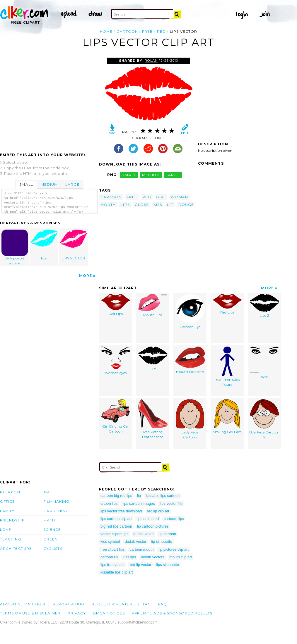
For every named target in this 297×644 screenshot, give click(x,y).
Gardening (56, 511)
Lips (153, 358)
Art (47, 492)
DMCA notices (109, 613)
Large (72, 184)
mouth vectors (153, 557)
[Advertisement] (49, 101)
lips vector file (171, 503)
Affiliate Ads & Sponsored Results (172, 613)
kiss (158, 205)
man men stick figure (227, 367)
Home (106, 31)
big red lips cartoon (116, 526)
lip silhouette (162, 541)
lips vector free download (121, 511)
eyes (264, 363)
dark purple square (15, 247)
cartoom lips (174, 519)
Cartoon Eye (190, 311)
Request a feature (113, 604)
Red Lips (116, 305)
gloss (142, 205)
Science (52, 530)
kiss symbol (110, 541)
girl (161, 197)
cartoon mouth (142, 549)
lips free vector (113, 565)
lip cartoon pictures (153, 526)
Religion (10, 492)
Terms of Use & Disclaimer (30, 613)
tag (147, 604)
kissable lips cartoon (163, 496)
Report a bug (69, 604)
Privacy (77, 613)
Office (7, 501)
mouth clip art (181, 557)
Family (7, 511)
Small (26, 184)
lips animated (148, 519)
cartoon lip (109, 557)
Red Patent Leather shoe (153, 419)
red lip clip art (158, 511)
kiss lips (129, 557)
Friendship (12, 520)
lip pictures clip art (173, 549)
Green (51, 539)
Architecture (16, 549)
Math (49, 520)
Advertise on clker (23, 604)
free (147, 31)
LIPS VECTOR (74, 245)
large (173, 175)
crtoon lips (109, 503)
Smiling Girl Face (227, 417)
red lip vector (140, 565)
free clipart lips (113, 549)
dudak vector (135, 541)
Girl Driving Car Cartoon (116, 416)
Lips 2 (264, 306)
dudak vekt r (144, 534)
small (129, 175)
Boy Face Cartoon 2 (264, 419)
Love (6, 530)
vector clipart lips (114, 534)
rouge (186, 205)
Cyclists (53, 549)
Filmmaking (56, 501)
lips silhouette (168, 565)
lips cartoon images (139, 503)
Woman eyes (116, 361)
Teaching (11, 539)
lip (170, 205)
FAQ (162, 604)
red (161, 31)
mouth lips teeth (190, 360)
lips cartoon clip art (116, 519)
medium (151, 175)
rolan (151, 61)
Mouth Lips (153, 305)
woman (179, 197)
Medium (49, 184)
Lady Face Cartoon (190, 419)
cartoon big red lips (116, 496)
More (86, 276)
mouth (108, 205)
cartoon (127, 31)
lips (44, 245)
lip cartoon (167, 534)
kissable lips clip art (117, 572)
